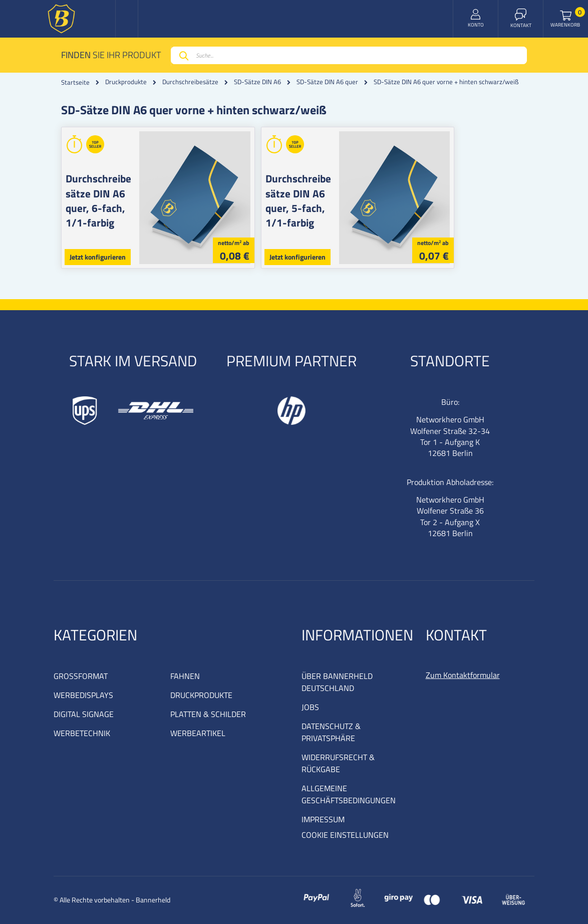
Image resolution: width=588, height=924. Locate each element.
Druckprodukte (126, 82)
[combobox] (349, 55)
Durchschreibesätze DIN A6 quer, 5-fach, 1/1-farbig (344, 193)
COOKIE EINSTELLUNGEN (345, 835)
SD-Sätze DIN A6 (257, 82)
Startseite (75, 82)
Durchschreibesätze (190, 82)
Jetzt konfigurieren (98, 257)
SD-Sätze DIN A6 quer (327, 82)
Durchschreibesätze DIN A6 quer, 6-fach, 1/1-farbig (108, 193)
